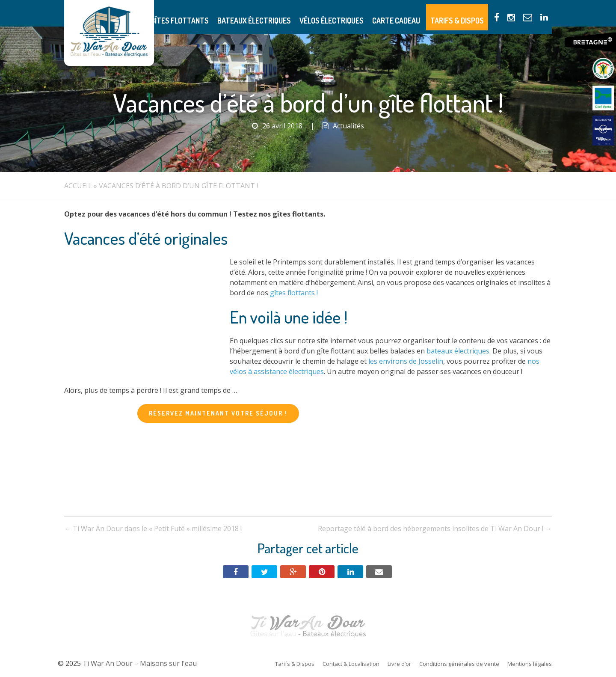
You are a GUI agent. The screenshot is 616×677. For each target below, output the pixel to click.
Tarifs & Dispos (468, 13)
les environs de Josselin (406, 361)
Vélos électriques (359, 13)
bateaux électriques (458, 351)
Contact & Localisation (351, 664)
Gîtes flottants (228, 13)
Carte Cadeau (415, 13)
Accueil (78, 186)
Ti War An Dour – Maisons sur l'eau (109, 33)
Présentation (174, 13)
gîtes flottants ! (294, 293)
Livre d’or (399, 664)
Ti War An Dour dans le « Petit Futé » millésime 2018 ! (153, 529)
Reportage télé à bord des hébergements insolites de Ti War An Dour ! (435, 529)
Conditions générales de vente (459, 664)
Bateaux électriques (292, 13)
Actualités (348, 126)
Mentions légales (530, 664)
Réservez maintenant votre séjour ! (218, 413)
